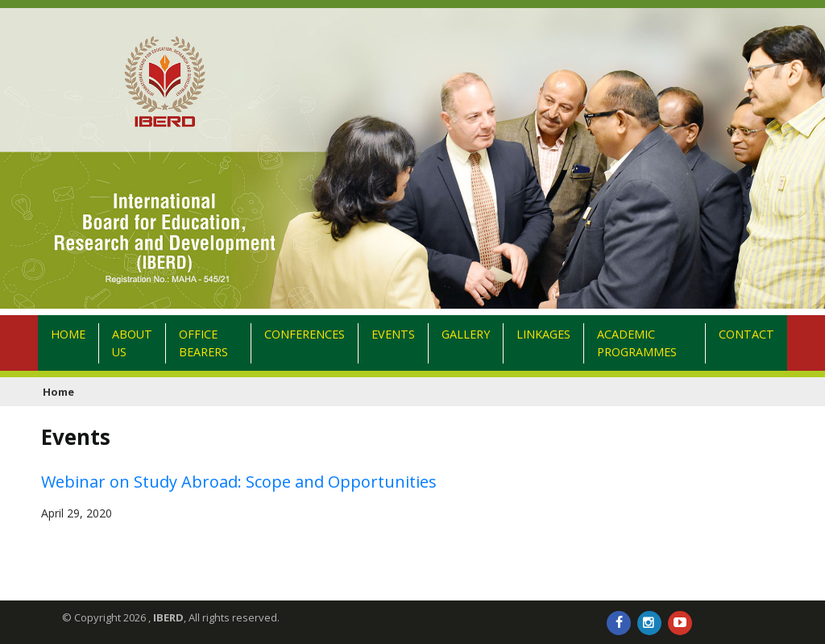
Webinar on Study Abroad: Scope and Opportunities (239, 482)
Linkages (543, 343)
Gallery (466, 343)
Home (75, 343)
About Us (132, 343)
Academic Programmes (637, 343)
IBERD (168, 617)
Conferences (305, 343)
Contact (746, 334)
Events (393, 343)
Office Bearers (203, 343)
